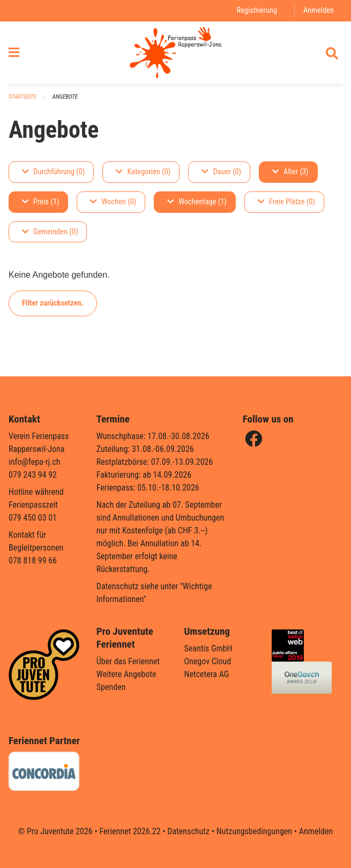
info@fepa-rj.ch (35, 462)
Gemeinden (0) (50, 232)
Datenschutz (188, 831)
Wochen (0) (113, 202)
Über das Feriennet (128, 661)
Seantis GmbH (208, 648)
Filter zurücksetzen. (53, 303)
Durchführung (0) (53, 172)
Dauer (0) (221, 172)
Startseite (23, 97)
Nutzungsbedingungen (254, 831)
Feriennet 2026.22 (130, 831)
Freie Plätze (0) (286, 202)
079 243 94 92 (33, 475)
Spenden (111, 687)
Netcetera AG (207, 674)
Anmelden (319, 10)
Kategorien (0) (143, 172)
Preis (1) (40, 202)
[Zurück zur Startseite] (175, 53)
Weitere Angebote (126, 674)
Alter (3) (290, 172)
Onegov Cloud (208, 661)
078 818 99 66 (33, 561)
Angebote (65, 97)
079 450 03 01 (33, 518)
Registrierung (257, 10)
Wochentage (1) (197, 202)
